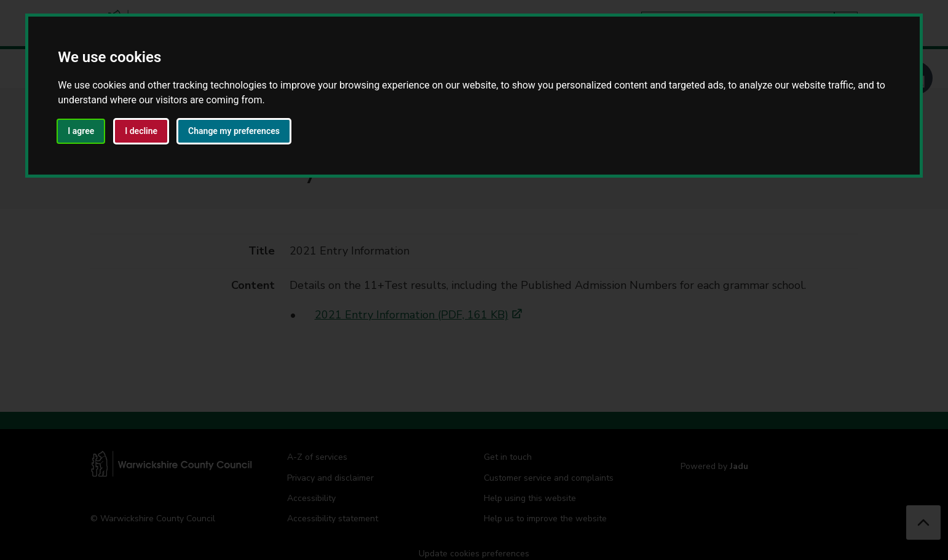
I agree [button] (81, 131)
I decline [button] (141, 131)
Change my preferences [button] (234, 131)
